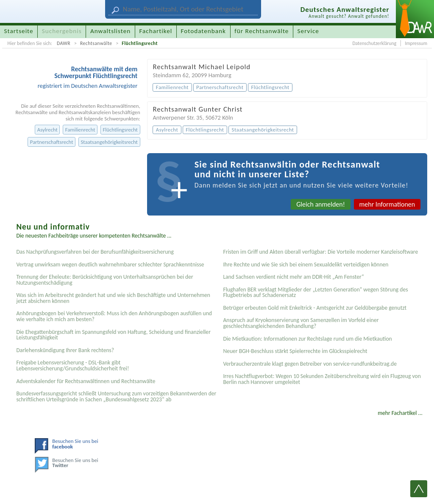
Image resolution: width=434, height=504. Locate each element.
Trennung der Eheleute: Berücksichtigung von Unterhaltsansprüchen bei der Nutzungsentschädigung (104, 280)
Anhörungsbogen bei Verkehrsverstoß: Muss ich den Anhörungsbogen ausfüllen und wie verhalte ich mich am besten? (114, 316)
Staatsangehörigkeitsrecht (109, 142)
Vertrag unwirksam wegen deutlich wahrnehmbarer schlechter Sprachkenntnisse (110, 265)
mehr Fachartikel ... (400, 413)
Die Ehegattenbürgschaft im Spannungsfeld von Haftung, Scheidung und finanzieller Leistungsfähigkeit (113, 335)
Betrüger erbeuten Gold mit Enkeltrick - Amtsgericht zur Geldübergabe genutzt (315, 308)
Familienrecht (80, 130)
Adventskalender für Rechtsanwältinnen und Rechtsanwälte (86, 381)
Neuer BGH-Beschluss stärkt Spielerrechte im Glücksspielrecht (295, 351)
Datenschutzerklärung (374, 43)
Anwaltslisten (110, 31)
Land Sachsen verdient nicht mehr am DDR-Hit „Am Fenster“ (293, 277)
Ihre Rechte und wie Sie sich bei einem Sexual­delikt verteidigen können (306, 265)
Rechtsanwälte (96, 43)
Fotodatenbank (203, 31)
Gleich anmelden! (321, 204)
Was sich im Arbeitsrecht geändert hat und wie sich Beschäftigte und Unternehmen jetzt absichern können (113, 298)
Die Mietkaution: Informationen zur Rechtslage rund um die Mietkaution (307, 339)
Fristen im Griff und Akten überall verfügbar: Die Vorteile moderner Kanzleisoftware (320, 252)
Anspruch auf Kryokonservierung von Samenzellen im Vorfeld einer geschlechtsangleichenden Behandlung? (301, 323)
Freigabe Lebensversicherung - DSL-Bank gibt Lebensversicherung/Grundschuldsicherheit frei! (72, 365)
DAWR (64, 43)
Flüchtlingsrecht (140, 43)
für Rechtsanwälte (262, 31)
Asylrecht (47, 130)
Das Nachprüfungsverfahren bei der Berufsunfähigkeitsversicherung (95, 252)
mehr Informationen (387, 204)
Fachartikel (156, 31)
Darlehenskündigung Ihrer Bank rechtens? (65, 350)
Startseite (19, 31)
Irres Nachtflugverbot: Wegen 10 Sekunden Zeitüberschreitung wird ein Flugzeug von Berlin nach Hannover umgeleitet (322, 379)
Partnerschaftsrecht (52, 142)
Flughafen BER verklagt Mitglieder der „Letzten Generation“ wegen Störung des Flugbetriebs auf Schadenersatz (315, 293)
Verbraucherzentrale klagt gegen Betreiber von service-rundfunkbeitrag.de (310, 364)
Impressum (416, 43)
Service (308, 31)
